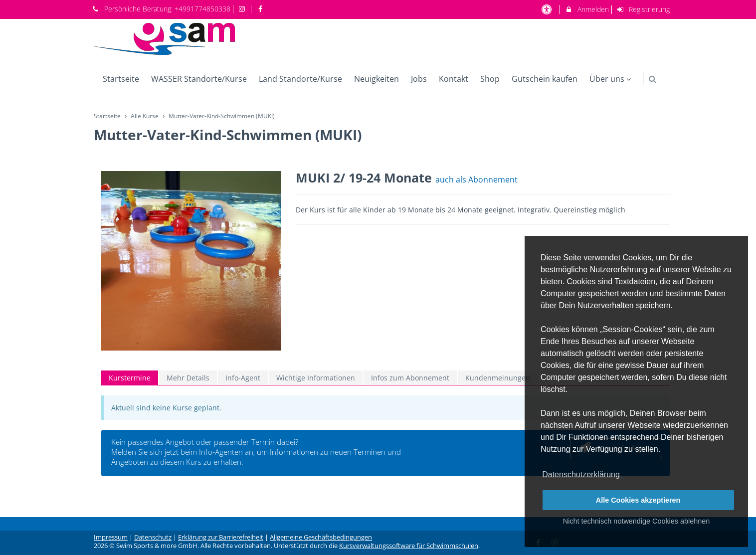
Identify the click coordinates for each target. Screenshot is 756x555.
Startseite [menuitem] (121, 79)
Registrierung (643, 9)
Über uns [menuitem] (611, 79)
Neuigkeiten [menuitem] (377, 79)
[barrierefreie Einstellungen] (547, 9)
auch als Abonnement (476, 180)
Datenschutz (153, 537)
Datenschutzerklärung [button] (581, 474)
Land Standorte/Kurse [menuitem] (300, 79)
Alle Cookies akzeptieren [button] (638, 500)
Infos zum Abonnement (410, 378)
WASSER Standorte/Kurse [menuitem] (199, 79)
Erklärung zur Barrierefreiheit (221, 537)
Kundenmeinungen (498, 378)
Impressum (111, 537)
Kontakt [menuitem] (454, 79)
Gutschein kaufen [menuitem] (545, 79)
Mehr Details (188, 378)
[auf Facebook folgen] (261, 9)
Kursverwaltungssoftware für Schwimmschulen (409, 546)
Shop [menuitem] (490, 79)
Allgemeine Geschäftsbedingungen (321, 537)
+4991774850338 (202, 9)
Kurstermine (130, 378)
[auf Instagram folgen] (243, 9)
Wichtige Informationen (316, 378)
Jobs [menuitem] (419, 79)
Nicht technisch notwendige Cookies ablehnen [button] (636, 521)
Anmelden (587, 9)
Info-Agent (243, 378)
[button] (653, 79)
